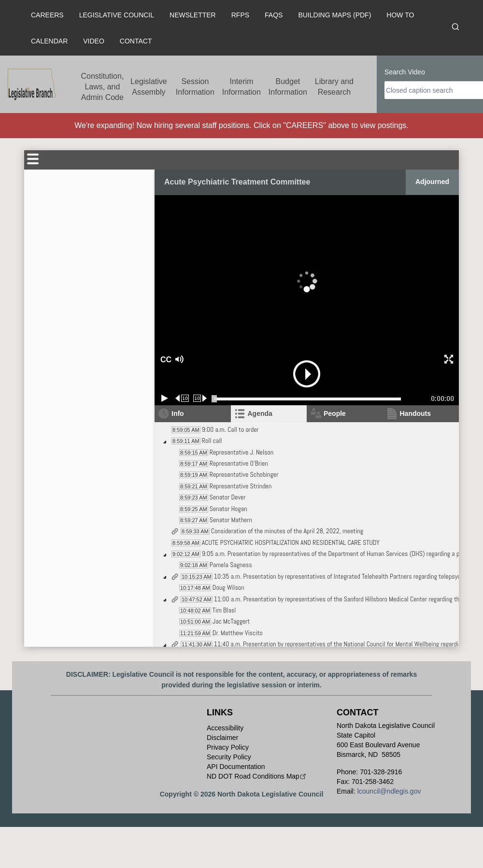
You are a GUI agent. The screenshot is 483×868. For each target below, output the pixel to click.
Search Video (405, 72)
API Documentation (236, 767)
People (335, 413)
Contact (136, 41)
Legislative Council (117, 15)
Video (94, 41)
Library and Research (334, 87)
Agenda (260, 413)
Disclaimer (222, 738)
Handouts (416, 413)
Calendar (49, 41)
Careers (47, 15)
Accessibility (225, 728)
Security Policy (229, 757)
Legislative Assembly (149, 87)
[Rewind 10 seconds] (182, 398)
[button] (213, 360)
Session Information (195, 87)
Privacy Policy (228, 747)
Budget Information (288, 87)
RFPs (240, 15)
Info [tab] (178, 413)
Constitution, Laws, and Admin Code (102, 87)
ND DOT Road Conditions (257, 776)
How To (400, 15)
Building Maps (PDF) (334, 15)
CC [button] (165, 360)
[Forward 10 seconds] (200, 398)
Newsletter (193, 15)
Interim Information (241, 87)
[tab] (269, 414)
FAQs (274, 15)
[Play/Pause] (165, 398)
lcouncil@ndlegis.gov (389, 791)
